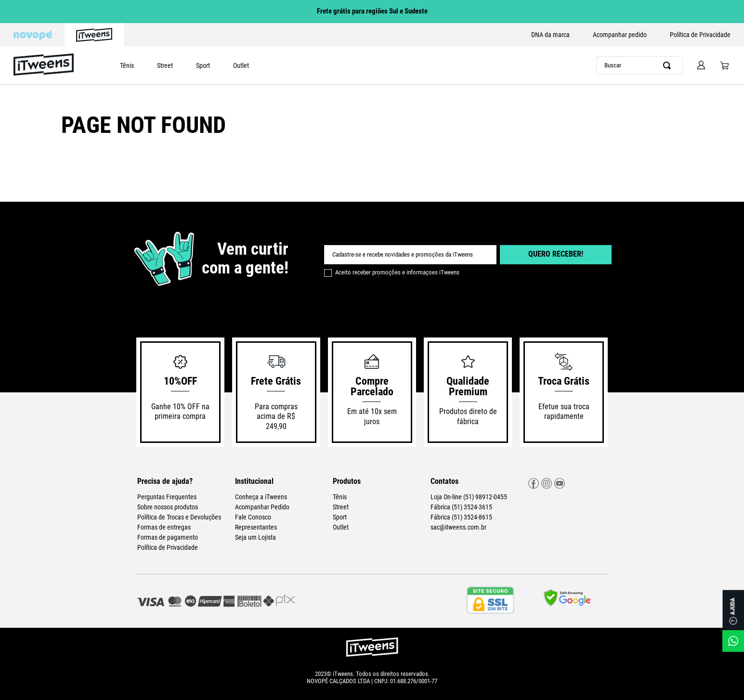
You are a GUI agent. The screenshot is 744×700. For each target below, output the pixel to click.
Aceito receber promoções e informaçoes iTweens (397, 272)
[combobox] (640, 65)
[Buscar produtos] (669, 65)
